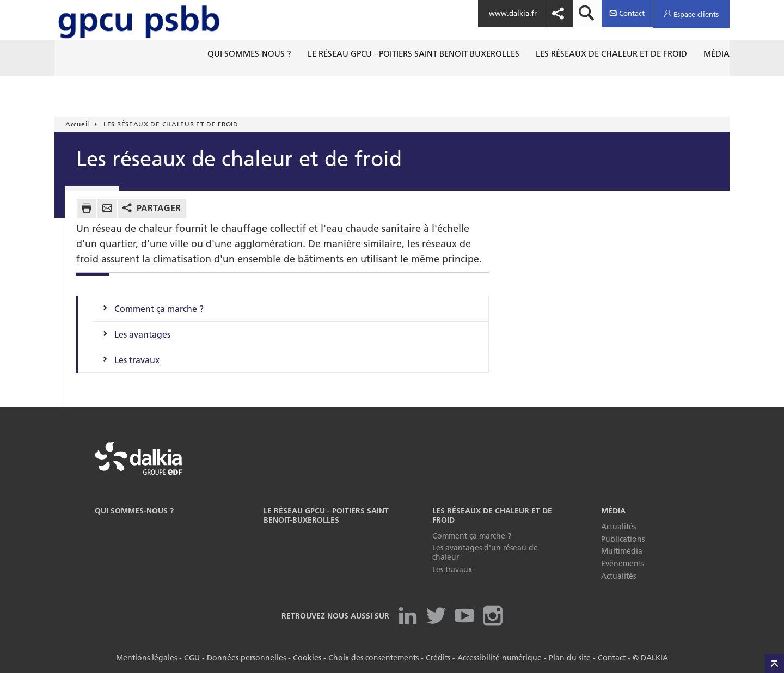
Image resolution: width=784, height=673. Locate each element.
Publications (623, 539)
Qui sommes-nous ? (134, 511)
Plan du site (570, 658)
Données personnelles (246, 658)
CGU (192, 658)
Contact (612, 658)
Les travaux (137, 360)
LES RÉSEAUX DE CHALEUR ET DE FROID (492, 515)
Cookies (307, 658)
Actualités (618, 527)
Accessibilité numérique (500, 658)
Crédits (438, 658)
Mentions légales (146, 658)
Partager (159, 208)
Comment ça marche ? (159, 309)
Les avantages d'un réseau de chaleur (485, 552)
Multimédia (622, 551)
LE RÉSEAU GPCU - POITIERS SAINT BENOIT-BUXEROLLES (326, 515)
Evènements (623, 564)
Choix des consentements (373, 658)
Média (613, 511)
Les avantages (142, 334)
